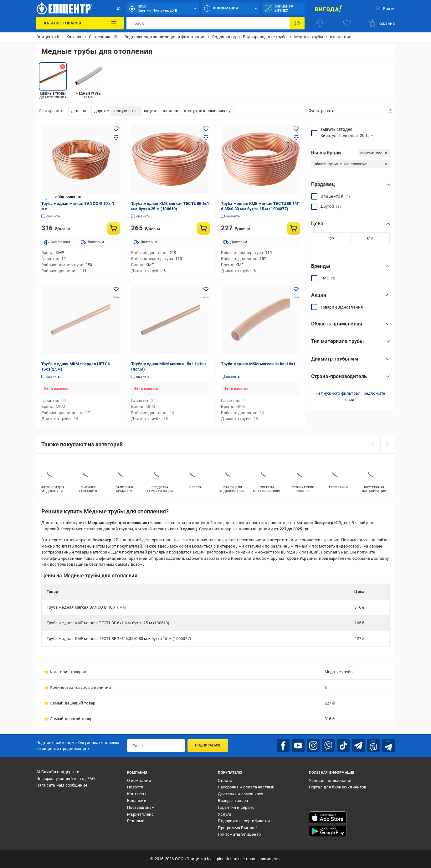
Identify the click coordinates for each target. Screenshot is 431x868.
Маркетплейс (140, 814)
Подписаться (208, 745)
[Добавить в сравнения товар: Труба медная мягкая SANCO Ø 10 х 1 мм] (116, 138)
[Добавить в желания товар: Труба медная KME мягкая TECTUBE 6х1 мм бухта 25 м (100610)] (206, 129)
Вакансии (137, 800)
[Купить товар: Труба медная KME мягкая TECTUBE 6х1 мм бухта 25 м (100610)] (203, 228)
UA (118, 9)
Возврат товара (233, 800)
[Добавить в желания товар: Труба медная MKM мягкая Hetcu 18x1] (296, 289)
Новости (135, 787)
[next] (387, 444)
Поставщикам (141, 807)
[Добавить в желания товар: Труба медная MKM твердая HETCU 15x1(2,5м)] (116, 289)
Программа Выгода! (237, 828)
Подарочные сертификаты (244, 821)
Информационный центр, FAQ (66, 779)
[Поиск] (297, 23)
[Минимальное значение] (331, 239)
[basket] (381, 23)
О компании (139, 780)
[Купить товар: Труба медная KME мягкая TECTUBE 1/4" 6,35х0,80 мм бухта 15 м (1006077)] (294, 228)
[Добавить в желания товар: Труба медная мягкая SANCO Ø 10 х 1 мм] (116, 129)
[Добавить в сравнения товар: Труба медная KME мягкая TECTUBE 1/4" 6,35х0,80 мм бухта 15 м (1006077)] (296, 138)
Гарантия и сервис (236, 807)
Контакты (137, 794)
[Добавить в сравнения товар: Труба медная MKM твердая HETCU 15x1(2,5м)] (116, 298)
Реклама (136, 821)
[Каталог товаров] (80, 23)
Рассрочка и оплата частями (246, 787)
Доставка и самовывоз (241, 794)
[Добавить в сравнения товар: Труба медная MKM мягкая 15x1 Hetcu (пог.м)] (206, 298)
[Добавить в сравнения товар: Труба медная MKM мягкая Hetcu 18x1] (296, 298)
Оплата (225, 780)
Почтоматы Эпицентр (239, 834)
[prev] (373, 444)
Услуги (225, 814)
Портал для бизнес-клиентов (338, 787)
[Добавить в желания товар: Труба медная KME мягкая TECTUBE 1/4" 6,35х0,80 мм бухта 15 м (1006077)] (296, 129)
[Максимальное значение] (370, 239)
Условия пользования (331, 780)
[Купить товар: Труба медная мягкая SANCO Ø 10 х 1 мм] (114, 228)
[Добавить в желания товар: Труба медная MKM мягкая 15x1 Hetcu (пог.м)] (206, 289)
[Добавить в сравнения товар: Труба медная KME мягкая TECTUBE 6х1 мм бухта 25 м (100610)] (206, 138)
